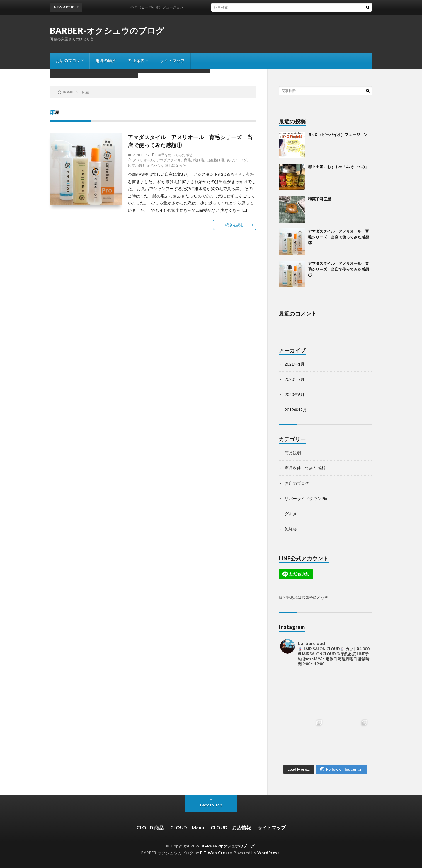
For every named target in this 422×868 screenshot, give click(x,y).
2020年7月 (295, 379)
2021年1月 (295, 364)
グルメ (291, 514)
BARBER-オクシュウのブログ (107, 30)
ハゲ (244, 160)
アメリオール (143, 160)
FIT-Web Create (216, 853)
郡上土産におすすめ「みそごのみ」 (338, 167)
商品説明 (293, 453)
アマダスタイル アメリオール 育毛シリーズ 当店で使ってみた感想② (338, 237)
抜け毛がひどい (150, 165)
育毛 (187, 160)
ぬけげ (232, 160)
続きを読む (235, 225)
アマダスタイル (169, 160)
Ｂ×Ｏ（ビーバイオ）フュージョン (160, 7)
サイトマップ (172, 60)
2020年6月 (295, 394)
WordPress (269, 853)
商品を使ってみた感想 (175, 155)
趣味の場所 (106, 60)
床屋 (131, 165)
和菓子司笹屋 (319, 199)
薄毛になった (175, 165)
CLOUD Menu (187, 827)
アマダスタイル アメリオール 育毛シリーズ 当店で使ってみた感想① (338, 269)
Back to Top (211, 805)
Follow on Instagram (342, 769)
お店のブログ (68, 60)
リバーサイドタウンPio (306, 498)
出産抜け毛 (215, 160)
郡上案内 (137, 60)
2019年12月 (296, 410)
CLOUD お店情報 (231, 827)
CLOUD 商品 (150, 827)
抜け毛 (199, 160)
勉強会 (291, 529)
